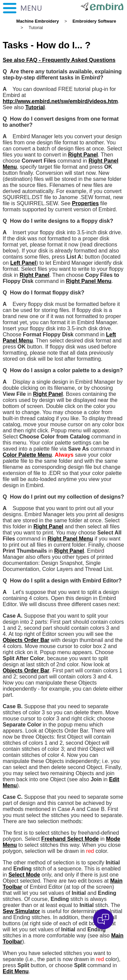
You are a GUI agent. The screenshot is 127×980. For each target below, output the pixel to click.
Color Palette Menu (27, 455)
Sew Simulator (21, 911)
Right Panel (83, 155)
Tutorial (35, 107)
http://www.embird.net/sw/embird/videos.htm (60, 101)
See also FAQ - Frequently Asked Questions (59, 60)
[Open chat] (103, 919)
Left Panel (23, 263)
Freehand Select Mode (70, 839)
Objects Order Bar (26, 640)
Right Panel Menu (89, 281)
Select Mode (24, 875)
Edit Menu (16, 971)
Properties (86, 203)
